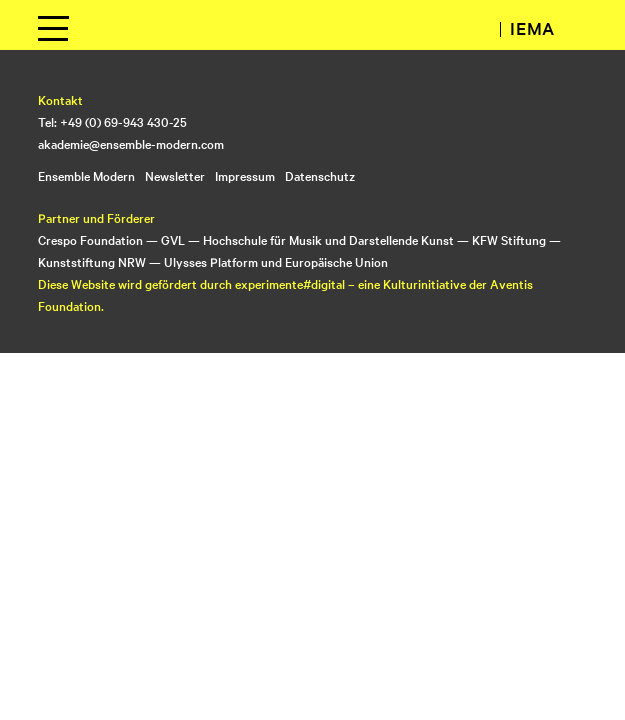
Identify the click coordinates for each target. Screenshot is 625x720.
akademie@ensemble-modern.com (131, 143)
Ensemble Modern (86, 175)
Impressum (245, 175)
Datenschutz (320, 175)
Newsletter (175, 175)
